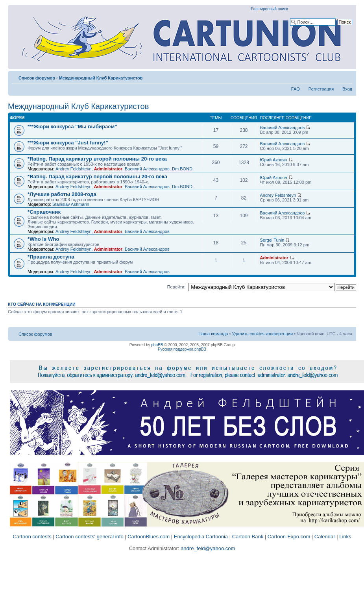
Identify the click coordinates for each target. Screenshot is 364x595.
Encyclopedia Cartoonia (201, 537)
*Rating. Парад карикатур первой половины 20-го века (97, 176)
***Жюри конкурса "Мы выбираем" (72, 127)
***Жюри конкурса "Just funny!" (68, 143)
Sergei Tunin (272, 240)
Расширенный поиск (270, 9)
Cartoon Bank (248, 537)
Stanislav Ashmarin (71, 204)
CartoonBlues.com (149, 537)
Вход (347, 89)
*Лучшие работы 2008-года (62, 194)
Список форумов (37, 78)
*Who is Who (43, 239)
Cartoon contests (32, 537)
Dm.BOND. (183, 169)
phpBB (157, 345)
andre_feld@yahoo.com (207, 548)
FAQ (296, 89)
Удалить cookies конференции (263, 334)
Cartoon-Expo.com (289, 537)
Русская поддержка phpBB (182, 349)
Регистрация (321, 89)
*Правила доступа (51, 257)
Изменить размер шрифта (346, 76)
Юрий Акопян (274, 160)
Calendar (325, 537)
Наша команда (213, 334)
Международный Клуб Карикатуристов (101, 78)
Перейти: (176, 287)
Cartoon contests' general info (89, 537)
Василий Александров (283, 128)
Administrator (108, 169)
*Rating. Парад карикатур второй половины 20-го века (97, 159)
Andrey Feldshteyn (74, 169)
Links (345, 537)
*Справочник (44, 212)
